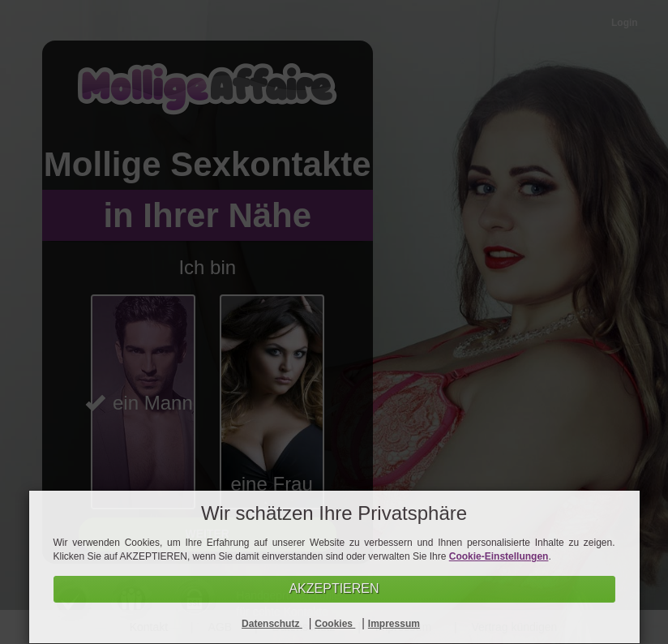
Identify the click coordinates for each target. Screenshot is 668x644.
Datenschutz (272, 624)
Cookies (335, 624)
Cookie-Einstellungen (499, 556)
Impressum (394, 624)
